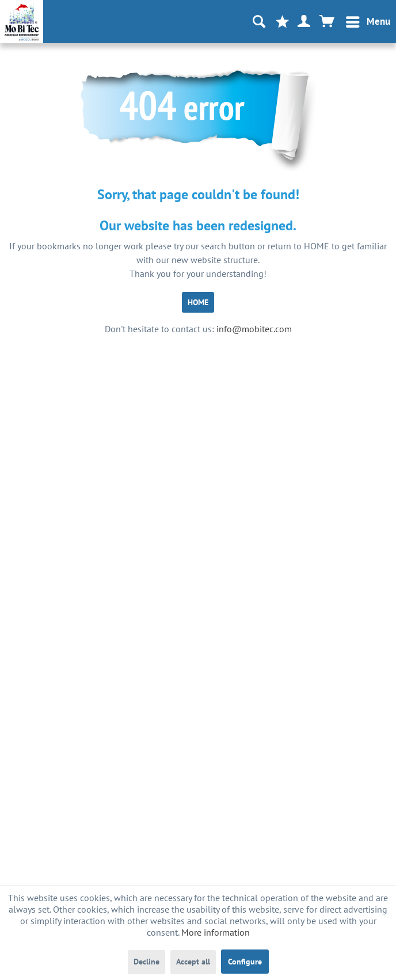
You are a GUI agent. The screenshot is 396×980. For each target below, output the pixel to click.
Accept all (193, 962)
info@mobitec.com (254, 329)
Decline (146, 962)
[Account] (304, 22)
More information (216, 932)
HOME (198, 302)
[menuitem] (368, 22)
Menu (368, 20)
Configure (245, 962)
